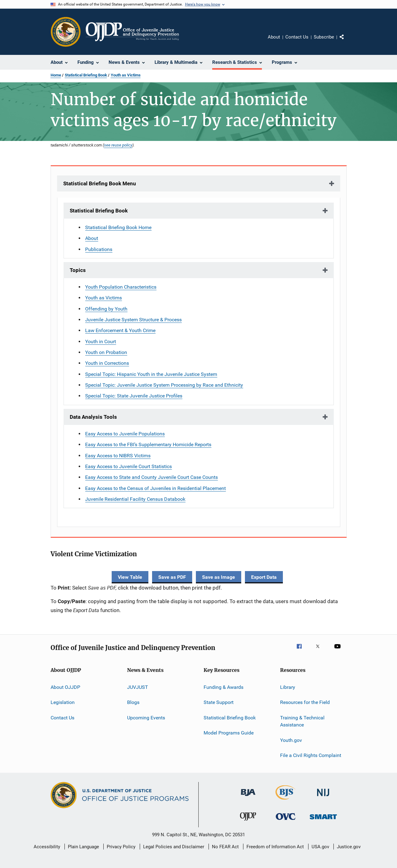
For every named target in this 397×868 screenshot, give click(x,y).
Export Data (264, 577)
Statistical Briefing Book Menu (100, 183)
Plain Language (83, 847)
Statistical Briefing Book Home (118, 227)
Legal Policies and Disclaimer (174, 847)
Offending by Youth (106, 309)
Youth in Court (101, 341)
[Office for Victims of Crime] (286, 821)
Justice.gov (349, 847)
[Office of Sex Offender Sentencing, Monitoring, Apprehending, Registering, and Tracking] (323, 820)
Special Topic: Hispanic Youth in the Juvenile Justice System (151, 374)
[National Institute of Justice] (323, 797)
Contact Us (297, 37)
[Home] (132, 32)
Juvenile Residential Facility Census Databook (135, 499)
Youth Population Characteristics (121, 287)
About (274, 37)
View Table (130, 577)
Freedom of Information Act (275, 847)
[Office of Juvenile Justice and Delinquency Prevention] (248, 822)
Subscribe (324, 37)
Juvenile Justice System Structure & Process (133, 320)
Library (288, 687)
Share (347, 41)
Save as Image (219, 577)
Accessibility (47, 847)
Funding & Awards (223, 687)
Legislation (63, 702)
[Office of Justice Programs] (66, 32)
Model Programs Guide (229, 733)
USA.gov (320, 847)
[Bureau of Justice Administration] (248, 797)
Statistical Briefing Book (86, 75)
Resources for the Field (305, 702)
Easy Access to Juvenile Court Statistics (128, 466)
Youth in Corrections (107, 363)
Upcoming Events (146, 717)
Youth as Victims (126, 75)
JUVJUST (138, 687)
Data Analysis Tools (93, 417)
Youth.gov (291, 740)
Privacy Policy (121, 847)
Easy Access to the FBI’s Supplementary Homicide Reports (148, 444)
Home (56, 75)
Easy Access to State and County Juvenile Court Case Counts (151, 477)
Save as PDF (172, 577)
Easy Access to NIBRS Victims (118, 456)
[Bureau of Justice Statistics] (285, 801)
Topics (78, 270)
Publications (99, 249)
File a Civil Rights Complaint (311, 755)
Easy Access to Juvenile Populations (125, 434)
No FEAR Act (225, 847)
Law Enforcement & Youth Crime (120, 330)
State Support (219, 702)
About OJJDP (65, 687)
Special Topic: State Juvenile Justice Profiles (134, 396)
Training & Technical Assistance (302, 721)
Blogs (133, 702)
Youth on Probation (106, 352)
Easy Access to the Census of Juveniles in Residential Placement (155, 488)
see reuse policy (118, 145)
